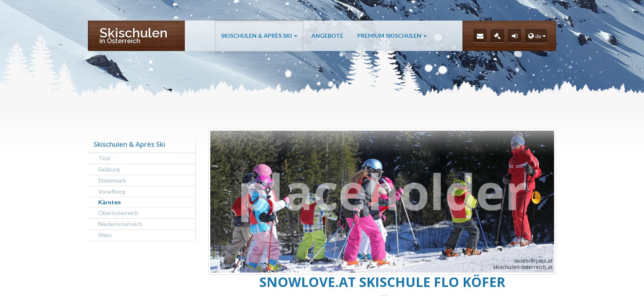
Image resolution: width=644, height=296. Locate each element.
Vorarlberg (112, 191)
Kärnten (109, 202)
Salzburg (109, 169)
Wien (105, 235)
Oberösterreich (118, 213)
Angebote (327, 46)
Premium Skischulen (392, 46)
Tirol (104, 158)
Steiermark (112, 180)
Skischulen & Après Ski (259, 46)
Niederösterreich (120, 224)
